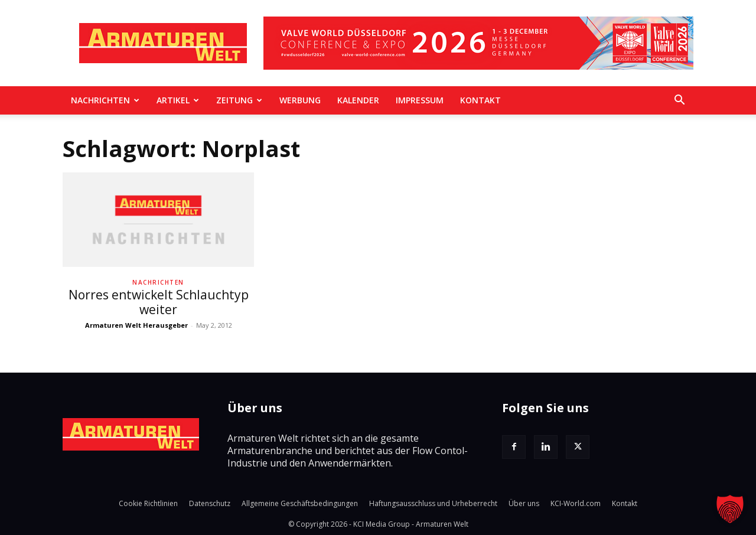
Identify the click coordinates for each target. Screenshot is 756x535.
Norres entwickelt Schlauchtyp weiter (159, 302)
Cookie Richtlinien (148, 503)
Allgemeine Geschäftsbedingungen (300, 503)
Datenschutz (210, 503)
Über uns (524, 503)
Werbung (300, 100)
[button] (679, 101)
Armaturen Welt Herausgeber (136, 325)
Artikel (178, 100)
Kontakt (480, 100)
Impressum (420, 100)
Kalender (358, 100)
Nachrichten (105, 100)
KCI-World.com (576, 503)
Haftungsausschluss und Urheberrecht (433, 503)
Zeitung (239, 100)
